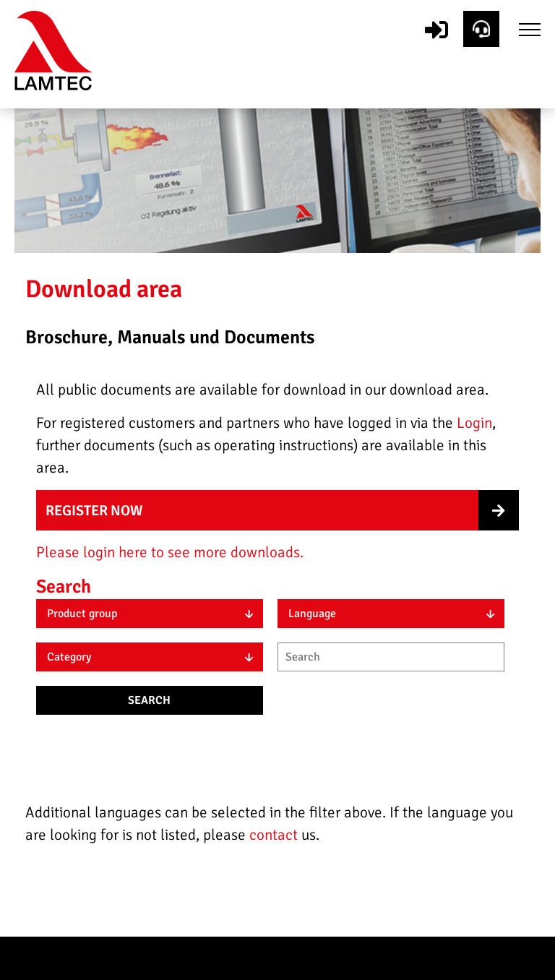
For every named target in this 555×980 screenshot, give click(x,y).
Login (474, 423)
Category (69, 657)
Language (312, 614)
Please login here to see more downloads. (170, 552)
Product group (82, 614)
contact (275, 835)
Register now (94, 511)
